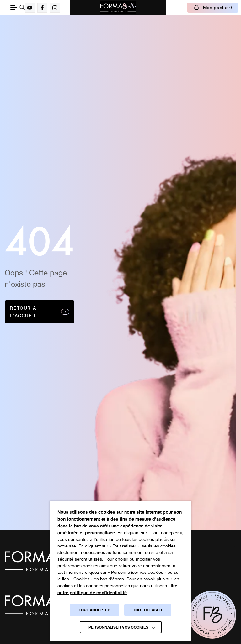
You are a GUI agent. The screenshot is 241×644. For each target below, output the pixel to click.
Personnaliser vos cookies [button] (118, 627)
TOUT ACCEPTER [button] (95, 610)
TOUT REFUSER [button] (148, 610)
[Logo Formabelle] (118, 8)
